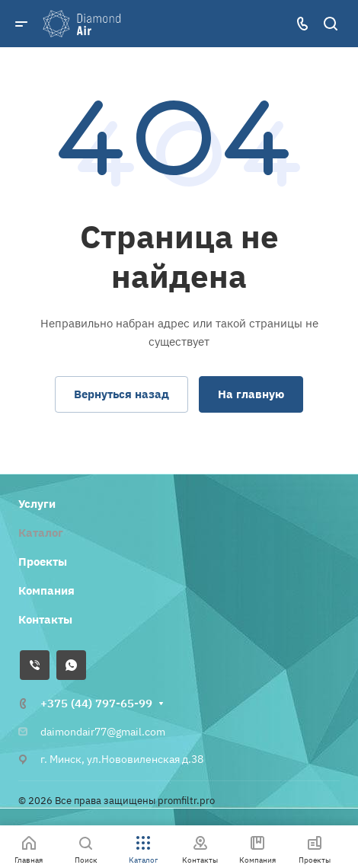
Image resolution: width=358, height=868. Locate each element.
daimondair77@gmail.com (103, 732)
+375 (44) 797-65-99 (96, 703)
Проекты (43, 562)
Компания (46, 590)
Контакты (45, 619)
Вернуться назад (121, 394)
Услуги (37, 504)
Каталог (41, 533)
